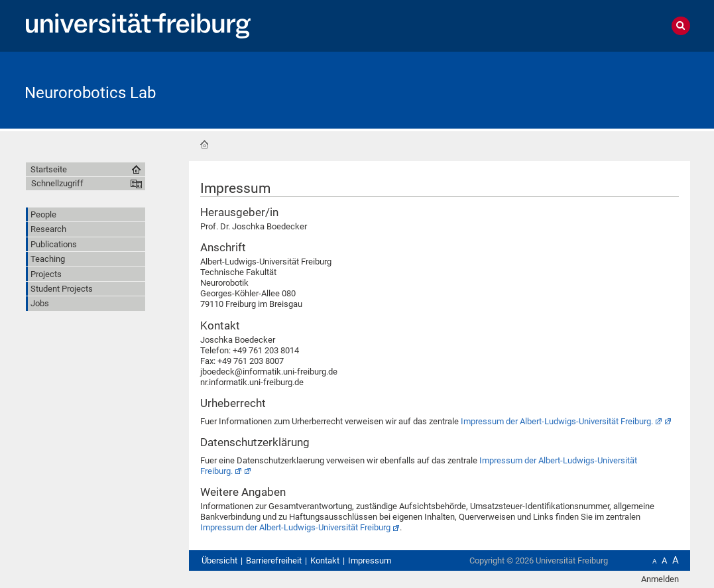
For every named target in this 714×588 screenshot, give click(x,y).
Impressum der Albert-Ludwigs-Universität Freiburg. (557, 421)
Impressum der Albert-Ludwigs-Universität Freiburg (295, 527)
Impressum (370, 560)
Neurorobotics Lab (90, 93)
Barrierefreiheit (274, 560)
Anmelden (660, 579)
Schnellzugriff (57, 183)
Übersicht (219, 560)
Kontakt (325, 560)
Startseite (204, 145)
